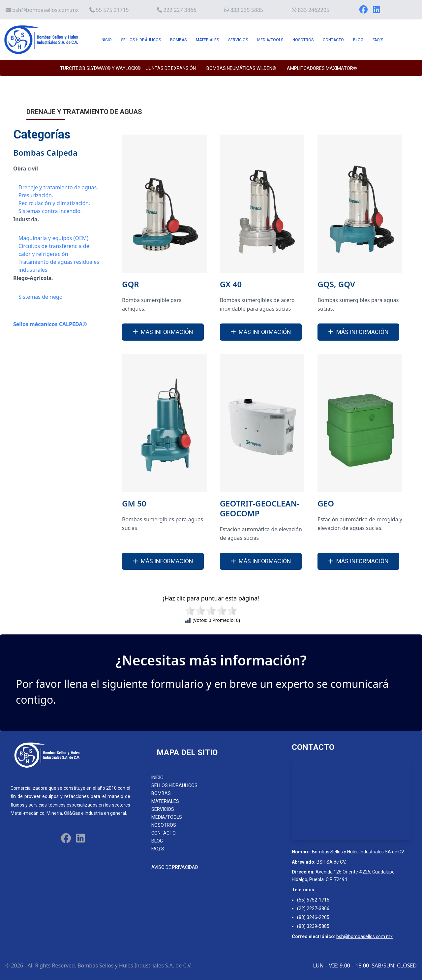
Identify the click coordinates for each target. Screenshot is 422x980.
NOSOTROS (303, 40)
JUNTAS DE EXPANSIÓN (171, 68)
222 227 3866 (180, 10)
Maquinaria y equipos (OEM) (53, 238)
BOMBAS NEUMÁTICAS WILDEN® (241, 68)
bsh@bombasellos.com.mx (45, 10)
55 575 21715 (112, 10)
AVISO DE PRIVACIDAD (175, 867)
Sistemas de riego (40, 297)
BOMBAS (178, 40)
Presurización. (36, 195)
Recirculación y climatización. (54, 203)
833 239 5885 (247, 10)
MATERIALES (207, 40)
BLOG (358, 40)
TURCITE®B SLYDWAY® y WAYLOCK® (100, 68)
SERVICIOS (238, 40)
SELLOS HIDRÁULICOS (141, 40)
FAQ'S (378, 40)
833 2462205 (314, 10)
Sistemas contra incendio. (50, 211)
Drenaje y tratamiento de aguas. (58, 187)
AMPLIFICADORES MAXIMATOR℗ (322, 68)
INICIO (106, 40)
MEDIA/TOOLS (270, 40)
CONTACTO (333, 40)
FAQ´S (158, 849)
